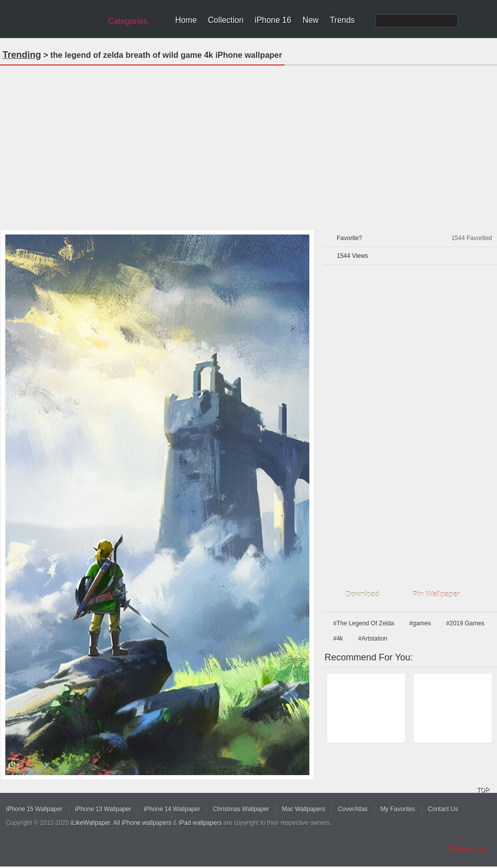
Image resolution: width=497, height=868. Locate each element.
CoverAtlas (353, 809)
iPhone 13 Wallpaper (103, 809)
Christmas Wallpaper (241, 809)
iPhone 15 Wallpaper (34, 809)
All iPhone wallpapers (142, 823)
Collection (226, 20)
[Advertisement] (249, 144)
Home (186, 20)
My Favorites (398, 809)
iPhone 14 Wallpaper (172, 809)
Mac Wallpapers (304, 809)
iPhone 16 (273, 20)
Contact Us (443, 809)
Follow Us (467, 849)
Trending (22, 55)
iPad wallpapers (201, 823)
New (310, 20)
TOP (483, 790)
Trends (342, 20)
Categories (128, 21)
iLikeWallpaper (91, 823)
